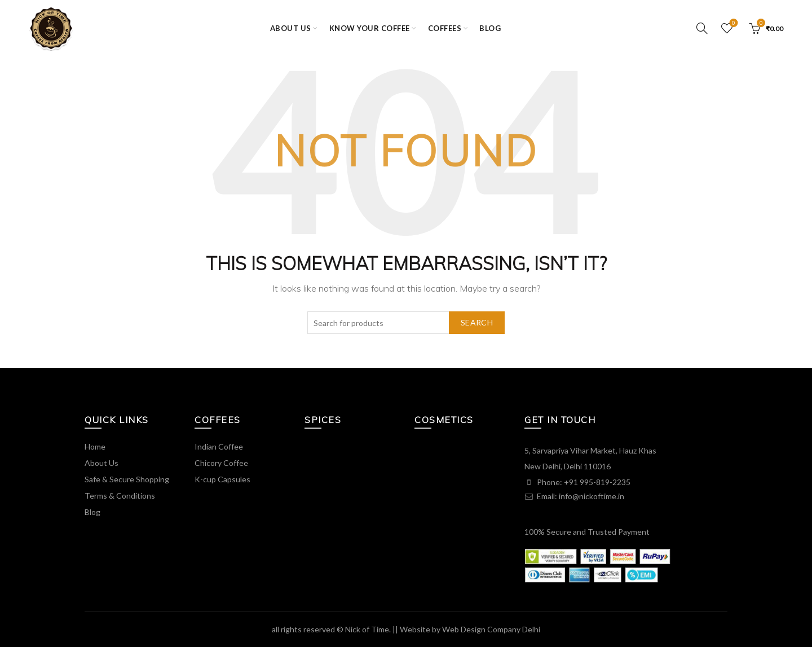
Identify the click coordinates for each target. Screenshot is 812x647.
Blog (490, 28)
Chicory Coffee (221, 463)
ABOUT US (291, 28)
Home (95, 446)
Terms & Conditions (120, 496)
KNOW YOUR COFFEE (370, 28)
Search (477, 322)
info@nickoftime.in (592, 496)
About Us (101, 463)
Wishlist (733, 23)
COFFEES (445, 28)
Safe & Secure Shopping (127, 479)
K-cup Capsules (222, 479)
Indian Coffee (219, 446)
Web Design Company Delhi (491, 629)
